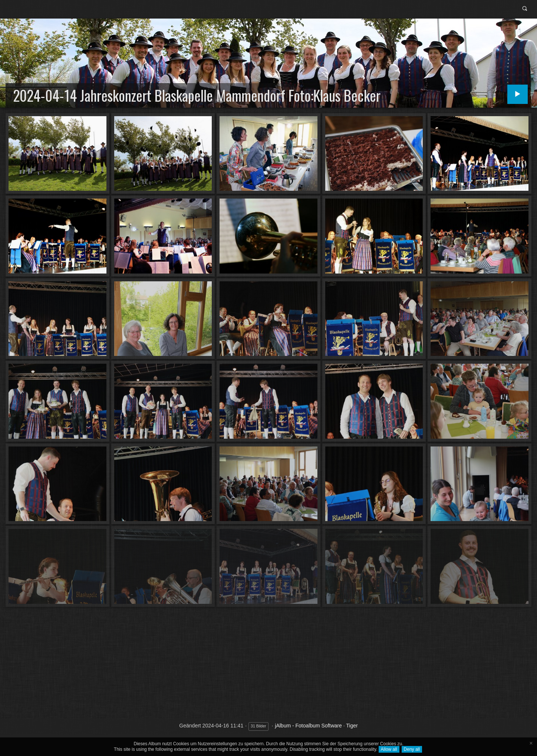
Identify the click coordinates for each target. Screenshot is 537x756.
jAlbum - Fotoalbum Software (308, 726)
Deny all (412, 749)
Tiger (352, 726)
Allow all (389, 749)
